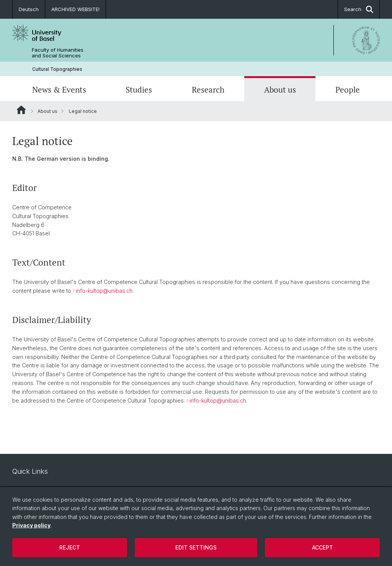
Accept (323, 547)
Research (208, 90)
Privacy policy (31, 525)
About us (280, 90)
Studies (139, 90)
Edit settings (196, 547)
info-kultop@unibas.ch (104, 291)
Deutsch (29, 9)
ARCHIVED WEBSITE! (75, 9)
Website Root (21, 110)
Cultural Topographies (57, 69)
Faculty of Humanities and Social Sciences (58, 53)
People (348, 90)
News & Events (59, 90)
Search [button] (359, 9)
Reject (70, 547)
